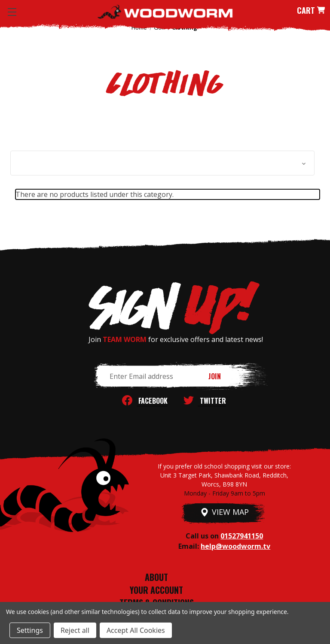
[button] (162, 163)
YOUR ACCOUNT (156, 590)
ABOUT (156, 577)
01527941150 (242, 536)
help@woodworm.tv (235, 546)
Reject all (75, 630)
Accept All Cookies (136, 630)
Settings (30, 630)
